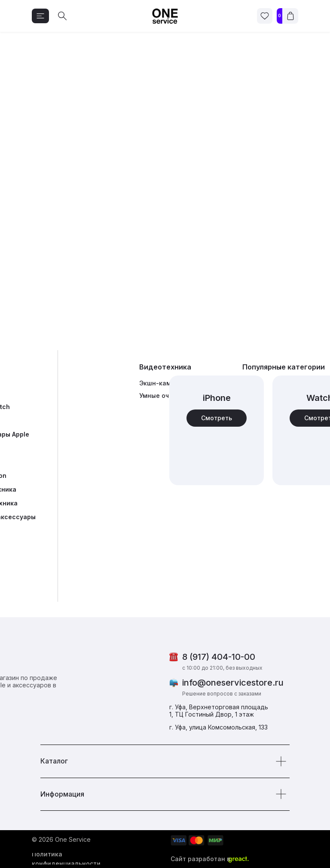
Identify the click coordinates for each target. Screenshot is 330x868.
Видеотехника (165, 367)
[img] (217, 430)
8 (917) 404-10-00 (219, 657)
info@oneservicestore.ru (233, 683)
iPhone (217, 398)
